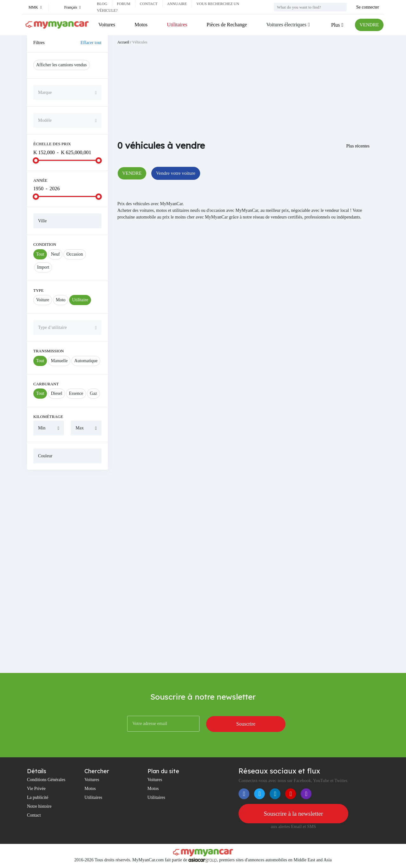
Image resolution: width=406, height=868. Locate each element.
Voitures (107, 25)
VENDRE (368, 25)
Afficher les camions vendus (62, 65)
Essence (76, 393)
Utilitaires (176, 25)
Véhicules (140, 42)
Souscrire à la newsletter (293, 814)
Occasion (75, 254)
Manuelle (59, 361)
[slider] (36, 160)
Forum (124, 4)
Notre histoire (39, 806)
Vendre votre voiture (179, 173)
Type (39, 290)
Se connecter (368, 7)
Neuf (55, 254)
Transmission (49, 351)
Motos (141, 25)
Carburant (46, 384)
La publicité (38, 797)
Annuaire (177, 4)
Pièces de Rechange (226, 25)
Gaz (93, 393)
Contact (149, 4)
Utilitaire (80, 300)
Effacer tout (91, 43)
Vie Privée (36, 789)
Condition (45, 244)
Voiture (43, 300)
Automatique (86, 361)
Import (43, 267)
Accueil (123, 42)
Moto (61, 300)
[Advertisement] (67, 571)
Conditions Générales (46, 780)
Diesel (56, 393)
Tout (40, 254)
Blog (102, 4)
